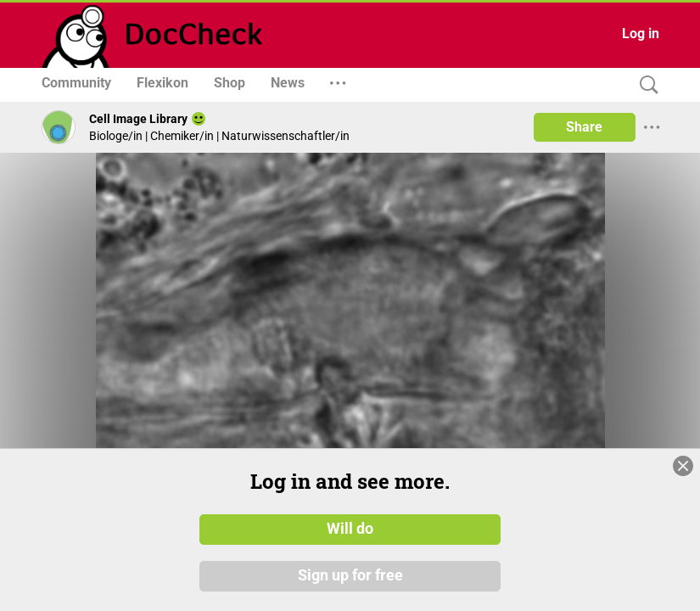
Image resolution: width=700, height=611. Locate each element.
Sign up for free (350, 576)
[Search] (645, 85)
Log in (641, 34)
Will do (350, 529)
